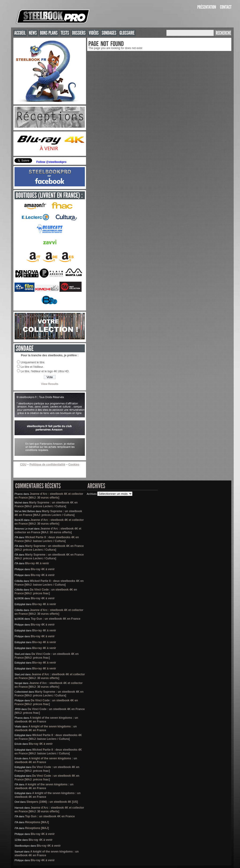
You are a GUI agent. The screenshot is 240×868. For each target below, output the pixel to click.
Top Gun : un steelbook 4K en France (56, 619)
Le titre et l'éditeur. (32, 367)
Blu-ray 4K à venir (37, 563)
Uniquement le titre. (33, 362)
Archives (92, 494)
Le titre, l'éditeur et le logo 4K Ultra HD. (45, 371)
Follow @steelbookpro (51, 162)
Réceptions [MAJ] (37, 822)
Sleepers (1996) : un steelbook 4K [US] (52, 802)
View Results (50, 384)
